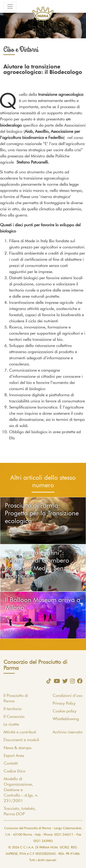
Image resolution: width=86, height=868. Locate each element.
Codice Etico (15, 771)
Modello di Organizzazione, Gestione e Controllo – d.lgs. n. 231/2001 (21, 790)
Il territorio (12, 709)
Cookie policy (64, 711)
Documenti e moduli (21, 740)
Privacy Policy (64, 704)
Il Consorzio (14, 717)
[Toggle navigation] (10, 6)
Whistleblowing (66, 719)
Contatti (11, 764)
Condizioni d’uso (67, 696)
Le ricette (11, 725)
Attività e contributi (20, 732)
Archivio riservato (68, 732)
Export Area (14, 756)
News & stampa (17, 748)
